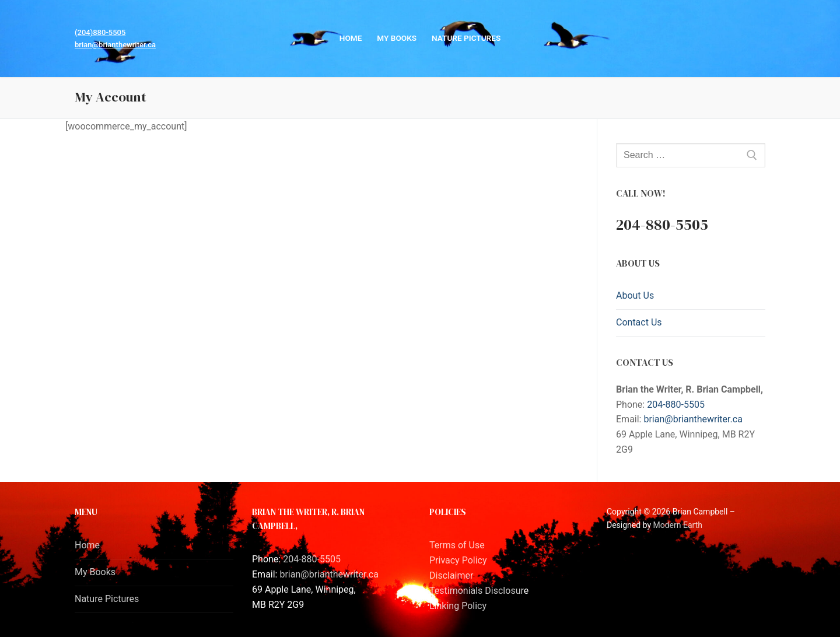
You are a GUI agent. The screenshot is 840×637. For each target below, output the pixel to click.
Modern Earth (678, 525)
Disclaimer (451, 575)
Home (87, 545)
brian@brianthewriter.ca (115, 45)
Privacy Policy (458, 560)
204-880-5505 (676, 405)
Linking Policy (458, 606)
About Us (635, 295)
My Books (95, 572)
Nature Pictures (107, 599)
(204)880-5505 (100, 32)
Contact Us (639, 322)
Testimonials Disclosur (477, 591)
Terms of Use (457, 545)
